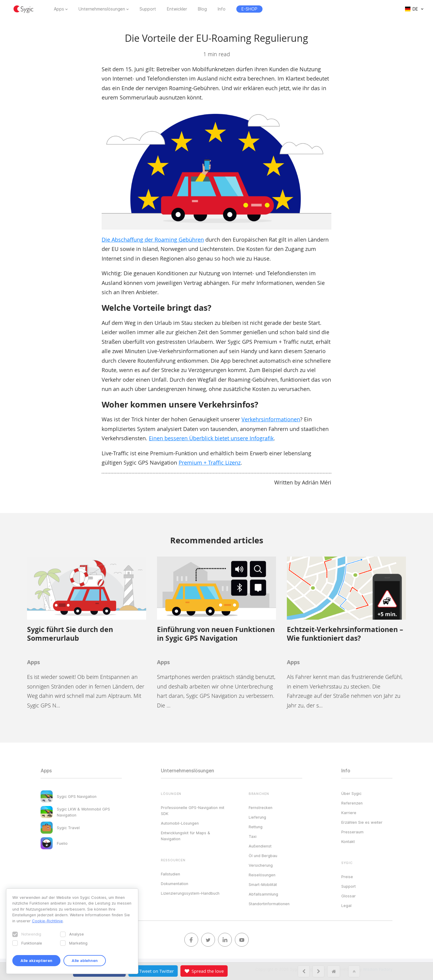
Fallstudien (170, 874)
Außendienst (260, 846)
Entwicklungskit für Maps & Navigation (186, 836)
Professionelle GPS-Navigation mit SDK (193, 811)
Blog (202, 9)
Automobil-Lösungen (180, 823)
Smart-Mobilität (263, 884)
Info (222, 9)
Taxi (253, 836)
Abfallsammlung (263, 894)
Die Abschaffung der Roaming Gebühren (153, 240)
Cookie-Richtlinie (47, 921)
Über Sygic (351, 793)
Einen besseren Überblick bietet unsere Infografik (211, 438)
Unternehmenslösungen (102, 9)
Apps (59, 9)
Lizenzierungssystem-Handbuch (190, 893)
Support (148, 9)
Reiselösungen (262, 875)
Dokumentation (175, 884)
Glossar (349, 896)
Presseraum (352, 832)
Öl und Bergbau (263, 856)
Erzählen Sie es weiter (362, 822)
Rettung (256, 827)
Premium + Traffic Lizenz (210, 463)
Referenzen (352, 803)
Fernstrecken (261, 808)
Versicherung (261, 865)
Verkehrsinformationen (271, 419)
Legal (346, 905)
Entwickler (177, 9)
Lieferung (257, 817)
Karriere (349, 813)
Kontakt (348, 841)
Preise (347, 877)
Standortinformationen (269, 904)
